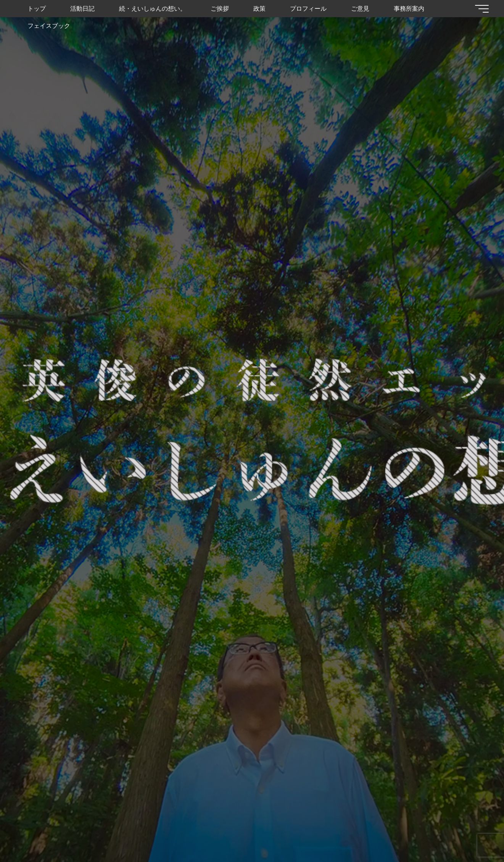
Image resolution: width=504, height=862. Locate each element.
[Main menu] (482, 9)
